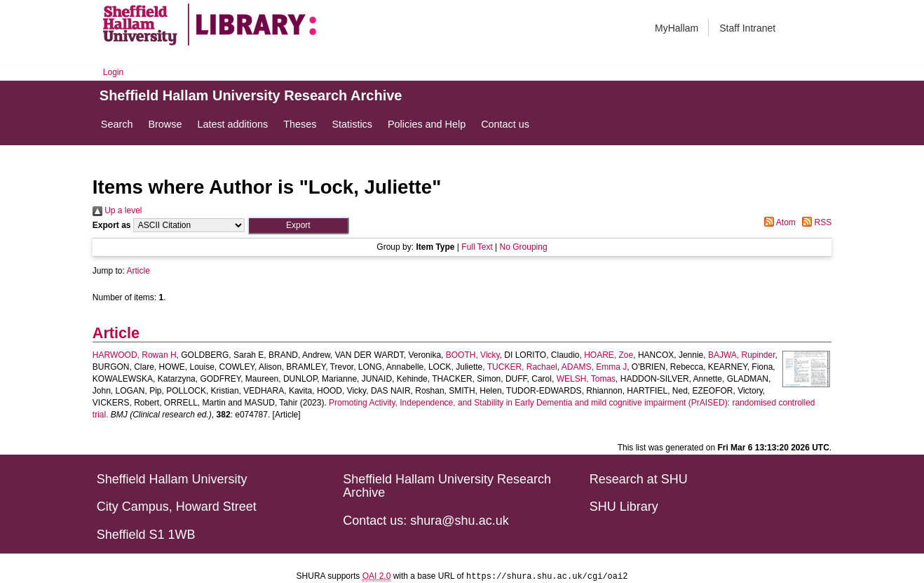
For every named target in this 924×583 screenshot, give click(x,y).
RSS (815, 222)
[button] (298, 226)
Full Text (477, 247)
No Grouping (524, 247)
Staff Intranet (747, 28)
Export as (112, 225)
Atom (778, 222)
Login (113, 72)
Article (138, 271)
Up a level (117, 210)
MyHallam (677, 28)
